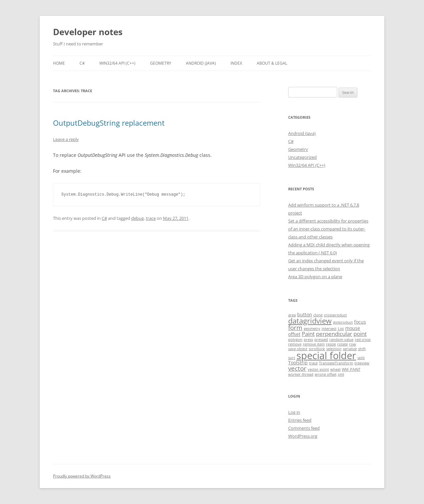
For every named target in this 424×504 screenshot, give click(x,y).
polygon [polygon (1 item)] (295, 340)
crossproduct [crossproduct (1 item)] (335, 315)
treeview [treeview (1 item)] (362, 363)
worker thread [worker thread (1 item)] (301, 374)
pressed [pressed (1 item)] (321, 340)
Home (59, 63)
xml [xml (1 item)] (341, 374)
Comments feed (304, 428)
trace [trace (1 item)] (313, 363)
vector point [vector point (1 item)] (318, 369)
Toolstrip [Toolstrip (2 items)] (298, 363)
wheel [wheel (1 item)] (335, 369)
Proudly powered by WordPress (82, 476)
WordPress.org (303, 436)
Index (236, 63)
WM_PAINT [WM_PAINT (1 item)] (351, 369)
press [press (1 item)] (308, 340)
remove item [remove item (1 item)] (314, 344)
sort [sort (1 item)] (292, 358)
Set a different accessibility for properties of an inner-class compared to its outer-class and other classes (328, 229)
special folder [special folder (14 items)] (326, 355)
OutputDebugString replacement (109, 123)
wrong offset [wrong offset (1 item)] (326, 374)
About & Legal (272, 63)
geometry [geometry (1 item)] (312, 329)
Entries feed (300, 420)
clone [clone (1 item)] (318, 315)
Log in (294, 412)
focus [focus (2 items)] (360, 322)
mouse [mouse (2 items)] (353, 328)
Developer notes (88, 32)
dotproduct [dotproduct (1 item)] (343, 322)
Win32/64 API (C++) (117, 63)
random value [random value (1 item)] (341, 340)
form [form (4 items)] (295, 328)
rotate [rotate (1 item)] (343, 344)
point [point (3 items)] (360, 334)
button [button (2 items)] (305, 315)
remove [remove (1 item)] (295, 344)
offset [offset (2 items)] (294, 334)
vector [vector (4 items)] (297, 368)
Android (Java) (201, 63)
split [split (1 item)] (361, 358)
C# (82, 63)
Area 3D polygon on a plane (315, 277)
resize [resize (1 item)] (331, 344)
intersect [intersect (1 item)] (329, 329)
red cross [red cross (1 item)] (363, 340)
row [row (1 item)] (353, 344)
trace (151, 218)
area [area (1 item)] (292, 315)
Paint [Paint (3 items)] (308, 334)
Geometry (161, 63)
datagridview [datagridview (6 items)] (310, 321)
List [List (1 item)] (341, 329)
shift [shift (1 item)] (362, 349)
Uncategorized (302, 157)
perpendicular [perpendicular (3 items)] (334, 334)
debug (137, 218)
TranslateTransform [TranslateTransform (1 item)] (336, 363)
